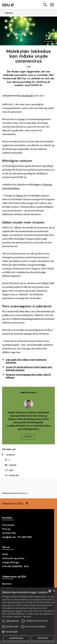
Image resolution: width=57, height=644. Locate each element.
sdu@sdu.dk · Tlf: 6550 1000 (17, 537)
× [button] (54, 591)
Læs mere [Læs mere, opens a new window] (27, 617)
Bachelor (7, 584)
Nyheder (9, 13)
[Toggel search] (45, 5)
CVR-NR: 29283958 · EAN (15, 566)
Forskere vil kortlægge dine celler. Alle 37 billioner (27, 376)
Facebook (8, 455)
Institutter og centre (13, 558)
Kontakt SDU (9, 533)
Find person (8, 525)
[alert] (28, 616)
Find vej (6, 529)
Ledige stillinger (11, 562)
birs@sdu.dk (27, 96)
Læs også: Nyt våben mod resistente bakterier (24, 361)
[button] (3, 621)
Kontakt (29, 436)
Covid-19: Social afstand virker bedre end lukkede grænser (27, 368)
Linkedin (11, 465)
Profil (5, 554)
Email (9, 470)
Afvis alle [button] (43, 638)
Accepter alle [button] (16, 638)
